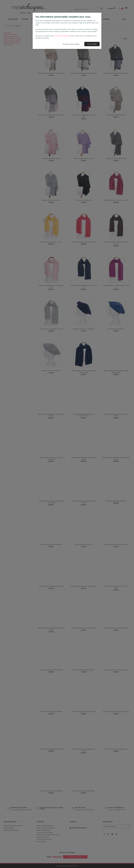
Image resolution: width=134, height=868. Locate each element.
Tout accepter (92, 44)
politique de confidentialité (62, 36)
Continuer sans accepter (71, 44)
